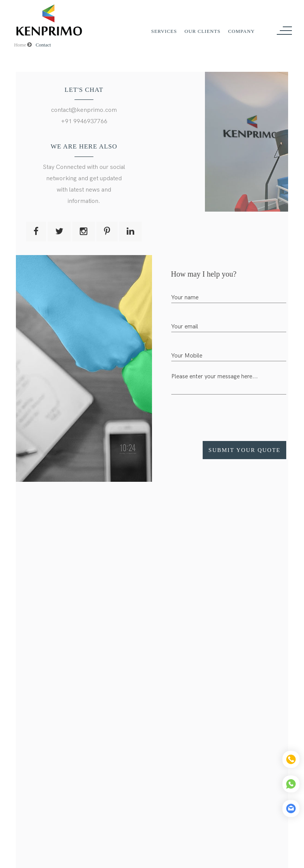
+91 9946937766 (84, 121)
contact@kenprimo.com (84, 110)
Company (241, 31)
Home (23, 45)
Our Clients (202, 31)
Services (164, 31)
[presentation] (229, 415)
